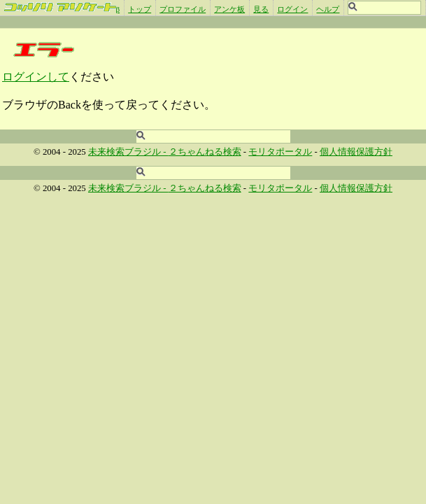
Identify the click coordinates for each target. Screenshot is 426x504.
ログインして (36, 77)
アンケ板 (229, 9)
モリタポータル (280, 152)
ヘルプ (328, 9)
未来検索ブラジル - (128, 152)
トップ (140, 9)
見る (261, 9)
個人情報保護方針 (356, 152)
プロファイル (183, 9)
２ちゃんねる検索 (205, 152)
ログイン (292, 9)
